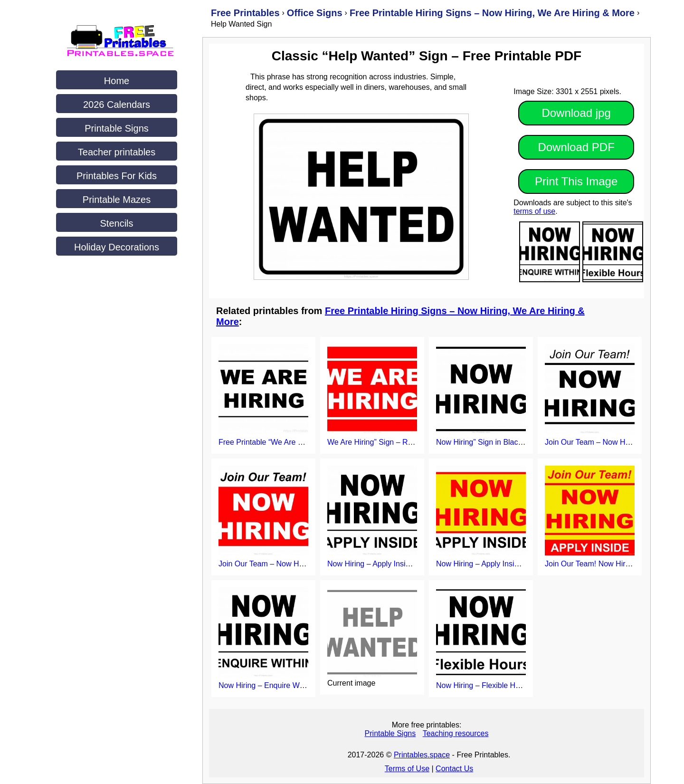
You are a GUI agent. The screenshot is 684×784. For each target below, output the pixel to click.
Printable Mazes (117, 200)
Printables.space (422, 755)
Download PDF (576, 147)
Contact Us (454, 769)
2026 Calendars (117, 105)
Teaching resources (456, 733)
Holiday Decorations (117, 247)
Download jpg (576, 113)
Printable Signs (117, 128)
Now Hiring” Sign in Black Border (491, 442)
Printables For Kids (117, 176)
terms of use (534, 211)
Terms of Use (407, 769)
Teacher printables (117, 152)
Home (117, 81)
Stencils (116, 223)
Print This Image (576, 181)
